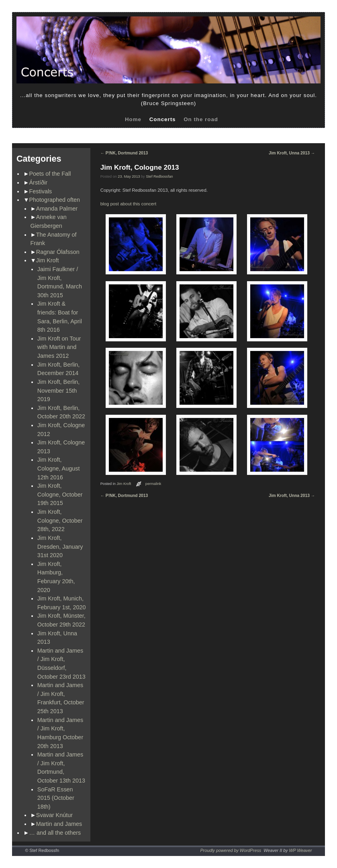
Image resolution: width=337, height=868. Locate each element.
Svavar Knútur (54, 815)
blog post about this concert (128, 204)
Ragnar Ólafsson (58, 252)
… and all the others (55, 833)
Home (133, 119)
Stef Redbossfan (159, 176)
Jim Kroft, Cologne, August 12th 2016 (59, 468)
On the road (201, 119)
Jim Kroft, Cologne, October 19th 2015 (60, 494)
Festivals (41, 191)
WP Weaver (301, 850)
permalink (153, 484)
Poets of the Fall (50, 174)
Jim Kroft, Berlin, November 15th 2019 (59, 390)
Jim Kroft (48, 260)
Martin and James (59, 824)
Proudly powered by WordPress (231, 850)
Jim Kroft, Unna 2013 (292, 153)
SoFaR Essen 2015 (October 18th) (56, 798)
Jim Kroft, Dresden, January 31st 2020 (60, 547)
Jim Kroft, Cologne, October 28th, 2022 (60, 520)
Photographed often (55, 200)
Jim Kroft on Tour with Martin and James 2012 (59, 347)
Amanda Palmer (57, 209)
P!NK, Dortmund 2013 (124, 153)
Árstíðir (39, 183)
